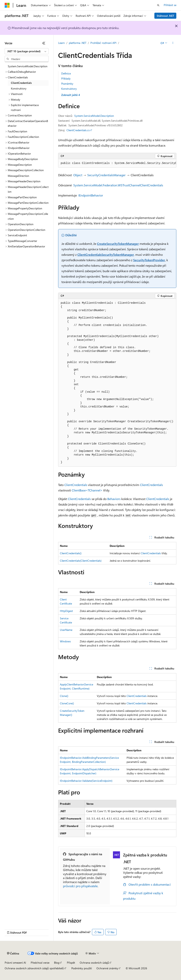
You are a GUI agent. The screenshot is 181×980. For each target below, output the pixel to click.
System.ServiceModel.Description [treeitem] (28, 66)
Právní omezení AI (15, 963)
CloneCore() (67, 703)
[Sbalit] (44, 43)
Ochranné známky (107, 968)
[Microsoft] (7, 5)
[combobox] (27, 51)
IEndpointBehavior (91, 195)
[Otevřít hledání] (158, 5)
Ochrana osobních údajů (94, 963)
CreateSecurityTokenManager (118, 244)
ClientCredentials (76, 485)
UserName (66, 630)
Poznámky (67, 84)
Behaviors (114, 499)
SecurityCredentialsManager (106, 175)
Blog (57, 963)
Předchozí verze (40, 963)
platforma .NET (78, 43)
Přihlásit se (170, 5)
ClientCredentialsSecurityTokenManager (106, 255)
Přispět (71, 963)
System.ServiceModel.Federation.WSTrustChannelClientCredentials (118, 185)
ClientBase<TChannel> (87, 490)
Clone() (64, 696)
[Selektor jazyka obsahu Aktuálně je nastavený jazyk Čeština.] (13, 953)
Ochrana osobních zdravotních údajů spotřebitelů (34, 968)
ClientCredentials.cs (78, 130)
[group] (117, 163)
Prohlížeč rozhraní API (103, 43)
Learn (61, 43)
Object (78, 175)
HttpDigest (66, 611)
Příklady (66, 78)
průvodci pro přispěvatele (80, 886)
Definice (66, 73)
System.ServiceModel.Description (94, 116)
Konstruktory (69, 89)
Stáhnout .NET (165, 16)
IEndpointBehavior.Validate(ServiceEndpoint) (86, 781)
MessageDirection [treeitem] (18, 176)
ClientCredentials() (71, 553)
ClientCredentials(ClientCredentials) (81, 561)
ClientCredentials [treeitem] (21, 83)
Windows (65, 641)
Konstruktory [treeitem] (19, 88)
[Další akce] (173, 43)
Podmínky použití (82, 968)
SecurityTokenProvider (149, 260)
